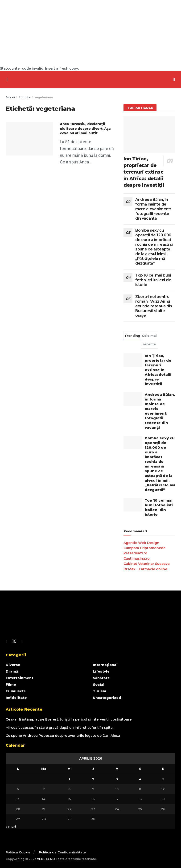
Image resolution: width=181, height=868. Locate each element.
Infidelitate (16, 698)
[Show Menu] (7, 79)
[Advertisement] (90, 33)
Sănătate (101, 678)
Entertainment (19, 678)
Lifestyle (101, 671)
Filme (11, 685)
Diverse (13, 665)
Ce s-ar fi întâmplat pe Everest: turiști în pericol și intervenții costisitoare (69, 719)
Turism (100, 691)
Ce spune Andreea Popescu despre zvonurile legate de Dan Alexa (63, 736)
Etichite (25, 97)
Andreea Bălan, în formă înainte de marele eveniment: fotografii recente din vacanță (153, 209)
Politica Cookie (18, 852)
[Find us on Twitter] (14, 642)
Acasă (10, 97)
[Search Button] (174, 79)
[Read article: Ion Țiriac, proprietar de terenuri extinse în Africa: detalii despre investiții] (149, 134)
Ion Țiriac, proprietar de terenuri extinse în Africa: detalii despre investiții (144, 172)
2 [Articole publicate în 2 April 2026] (93, 779)
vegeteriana (44, 97)
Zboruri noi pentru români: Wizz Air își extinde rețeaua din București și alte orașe (154, 306)
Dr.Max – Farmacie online (145, 569)
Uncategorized (107, 698)
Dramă (12, 671)
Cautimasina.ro (137, 559)
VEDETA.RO (46, 859)
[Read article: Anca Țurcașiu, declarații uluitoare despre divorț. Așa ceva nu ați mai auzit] (29, 139)
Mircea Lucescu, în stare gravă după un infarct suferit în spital (60, 728)
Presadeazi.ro (135, 553)
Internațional (105, 665)
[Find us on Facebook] (6, 642)
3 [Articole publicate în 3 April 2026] (117, 779)
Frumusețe (16, 691)
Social (99, 685)
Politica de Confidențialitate (62, 852)
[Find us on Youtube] (22, 642)
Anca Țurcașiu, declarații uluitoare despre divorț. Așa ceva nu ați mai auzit (85, 129)
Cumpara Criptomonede (144, 548)
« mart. (11, 827)
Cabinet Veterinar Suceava (147, 564)
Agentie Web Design (141, 543)
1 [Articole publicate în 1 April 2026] (69, 779)
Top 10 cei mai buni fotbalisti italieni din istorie (153, 280)
